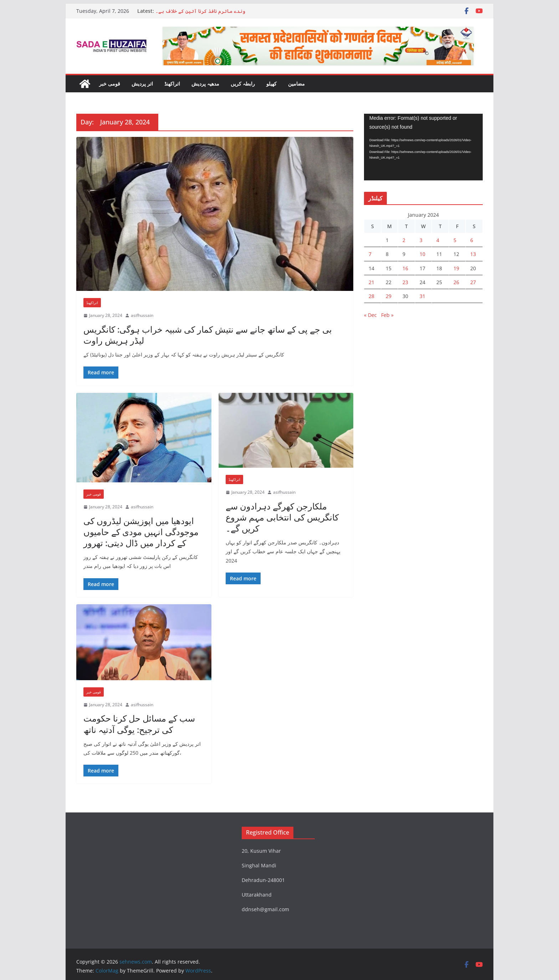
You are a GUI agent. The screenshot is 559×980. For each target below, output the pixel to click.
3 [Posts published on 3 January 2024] (421, 240)
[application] (423, 147)
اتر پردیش (142, 84)
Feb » (387, 315)
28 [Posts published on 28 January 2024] (371, 296)
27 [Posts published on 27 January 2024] (473, 282)
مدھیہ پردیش (205, 84)
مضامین (296, 84)
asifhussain (142, 315)
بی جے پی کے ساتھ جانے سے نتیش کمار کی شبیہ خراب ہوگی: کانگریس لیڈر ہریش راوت (208, 335)
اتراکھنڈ (172, 84)
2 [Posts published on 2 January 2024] (404, 240)
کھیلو (271, 84)
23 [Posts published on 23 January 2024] (405, 282)
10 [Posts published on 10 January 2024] (422, 254)
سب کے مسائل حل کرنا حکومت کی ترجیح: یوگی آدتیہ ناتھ (139, 724)
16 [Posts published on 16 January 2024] (405, 268)
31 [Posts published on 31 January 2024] (422, 296)
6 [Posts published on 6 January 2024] (472, 240)
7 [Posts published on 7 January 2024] (370, 254)
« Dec (370, 315)
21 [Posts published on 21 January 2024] (371, 282)
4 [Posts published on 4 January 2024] (438, 240)
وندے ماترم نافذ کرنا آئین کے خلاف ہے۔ (200, 11)
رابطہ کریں (243, 84)
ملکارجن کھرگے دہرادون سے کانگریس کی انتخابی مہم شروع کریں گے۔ (282, 517)
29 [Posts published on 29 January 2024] (389, 296)
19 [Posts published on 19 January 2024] (456, 268)
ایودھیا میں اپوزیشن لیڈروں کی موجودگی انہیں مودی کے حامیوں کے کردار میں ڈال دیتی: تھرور (141, 532)
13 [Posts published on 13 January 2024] (473, 254)
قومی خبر (110, 84)
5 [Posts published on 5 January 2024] (455, 240)
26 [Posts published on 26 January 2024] (456, 282)
